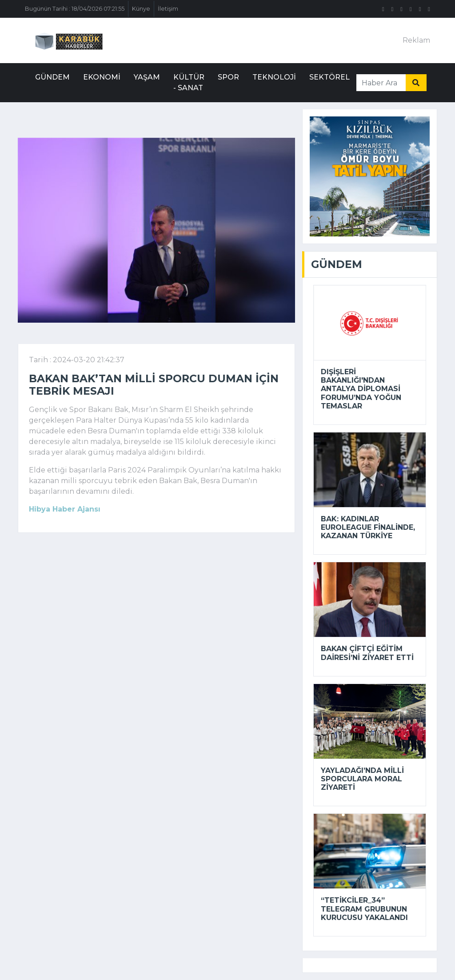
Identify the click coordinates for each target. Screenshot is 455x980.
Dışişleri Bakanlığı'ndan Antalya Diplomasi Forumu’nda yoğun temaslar (361, 389)
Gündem (52, 77)
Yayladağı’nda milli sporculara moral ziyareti (362, 779)
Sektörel (329, 77)
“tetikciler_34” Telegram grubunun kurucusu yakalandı (364, 909)
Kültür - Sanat (189, 82)
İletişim (168, 9)
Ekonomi (102, 77)
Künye (141, 9)
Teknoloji (274, 77)
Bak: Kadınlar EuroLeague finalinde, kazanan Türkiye (368, 527)
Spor (228, 77)
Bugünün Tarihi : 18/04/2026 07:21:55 (75, 9)
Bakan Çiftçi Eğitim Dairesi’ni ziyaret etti (367, 653)
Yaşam (147, 77)
